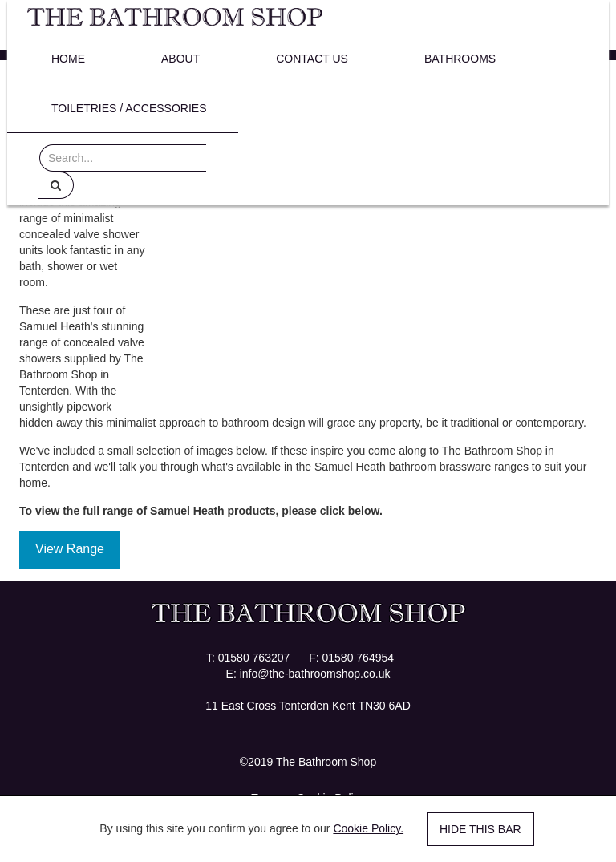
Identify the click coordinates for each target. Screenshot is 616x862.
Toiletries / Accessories (129, 108)
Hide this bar (480, 829)
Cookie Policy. (368, 828)
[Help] (56, 185)
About (180, 59)
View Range (70, 549)
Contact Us (312, 59)
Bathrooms (460, 59)
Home (68, 59)
